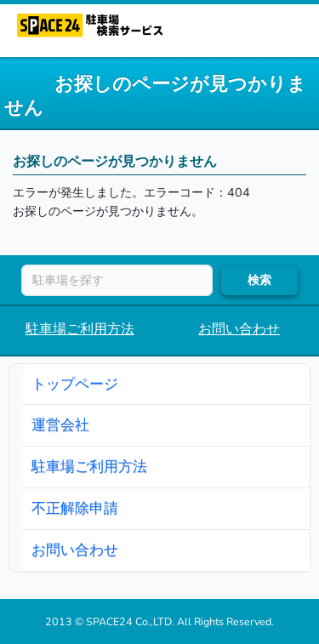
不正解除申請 (75, 508)
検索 (259, 280)
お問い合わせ (239, 329)
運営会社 (60, 425)
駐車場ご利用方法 (80, 329)
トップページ (75, 384)
